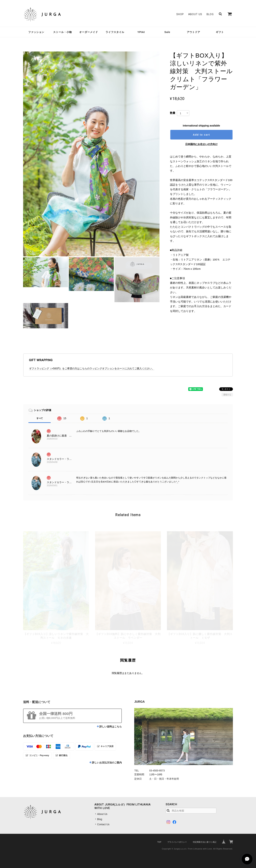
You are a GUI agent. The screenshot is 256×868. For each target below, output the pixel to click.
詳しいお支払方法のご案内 (107, 763)
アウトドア (194, 32)
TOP (159, 842)
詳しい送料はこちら (111, 727)
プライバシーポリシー (177, 842)
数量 (173, 113)
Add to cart (201, 135)
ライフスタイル (115, 32)
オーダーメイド (89, 32)
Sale (167, 32)
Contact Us (103, 824)
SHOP (180, 14)
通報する (227, 395)
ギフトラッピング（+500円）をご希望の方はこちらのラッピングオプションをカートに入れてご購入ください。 (92, 368)
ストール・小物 (62, 32)
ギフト (220, 32)
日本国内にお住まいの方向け (201, 144)
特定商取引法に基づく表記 (205, 842)
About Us (195, 14)
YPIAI (141, 32)
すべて (40, 418)
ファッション (36, 32)
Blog (210, 14)
